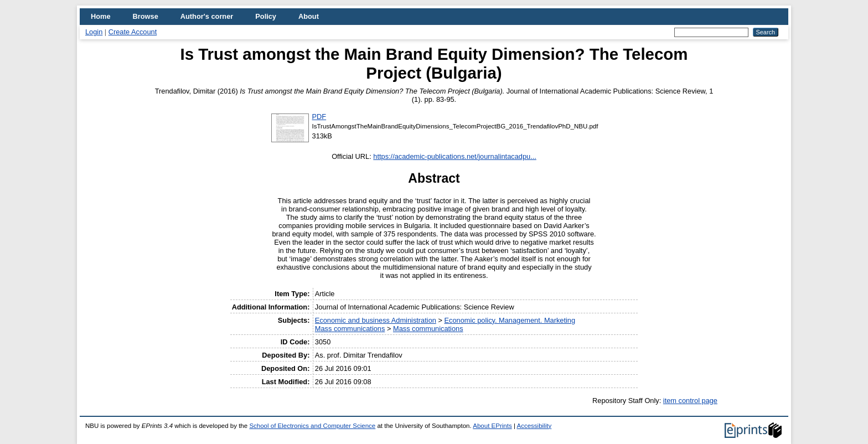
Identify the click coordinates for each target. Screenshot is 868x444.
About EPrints (492, 426)
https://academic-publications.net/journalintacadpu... (455, 156)
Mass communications (350, 329)
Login (94, 32)
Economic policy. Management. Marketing (510, 320)
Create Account (133, 32)
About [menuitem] (309, 16)
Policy (266, 16)
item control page (690, 401)
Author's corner (207, 16)
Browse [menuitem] (146, 16)
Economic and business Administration (376, 320)
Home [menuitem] (101, 16)
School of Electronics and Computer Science (312, 426)
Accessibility (534, 426)
